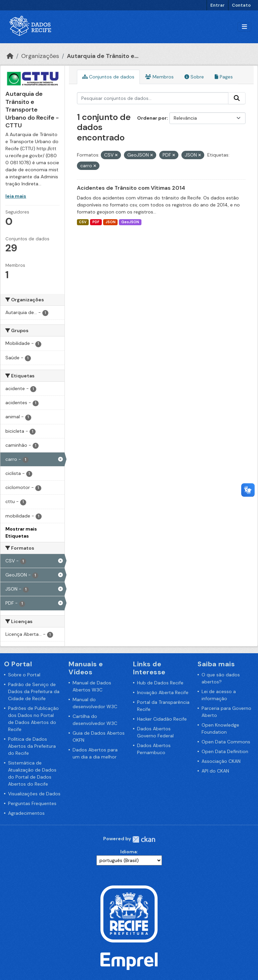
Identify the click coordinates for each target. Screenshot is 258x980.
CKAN (144, 839)
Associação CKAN (221, 761)
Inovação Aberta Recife (163, 692)
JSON (111, 222)
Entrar (218, 5)
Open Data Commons (226, 742)
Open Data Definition (225, 751)
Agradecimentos (26, 813)
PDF (96, 222)
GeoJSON (130, 222)
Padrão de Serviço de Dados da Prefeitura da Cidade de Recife (34, 691)
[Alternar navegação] (244, 27)
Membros (159, 77)
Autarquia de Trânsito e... (103, 56)
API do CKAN (215, 771)
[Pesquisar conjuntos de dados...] (153, 98)
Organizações (40, 56)
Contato (241, 5)
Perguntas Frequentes (32, 803)
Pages (224, 77)
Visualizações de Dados (34, 794)
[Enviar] (237, 98)
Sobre (194, 77)
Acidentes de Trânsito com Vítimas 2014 (131, 188)
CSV (83, 222)
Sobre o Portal (24, 675)
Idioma (128, 852)
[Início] (10, 56)
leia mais (16, 196)
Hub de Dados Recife (160, 683)
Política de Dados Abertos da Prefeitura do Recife (32, 746)
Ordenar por (152, 118)
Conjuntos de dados (108, 77)
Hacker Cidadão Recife (162, 719)
